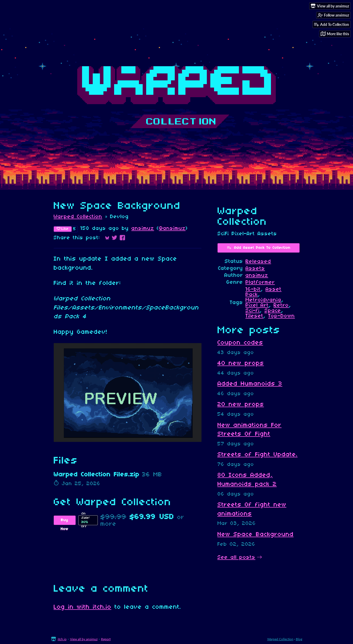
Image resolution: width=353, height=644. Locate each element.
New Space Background (256, 535)
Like (63, 229)
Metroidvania (263, 300)
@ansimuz (172, 229)
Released (258, 262)
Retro (281, 305)
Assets (255, 269)
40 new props (241, 363)
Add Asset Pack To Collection (259, 248)
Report (106, 639)
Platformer (260, 282)
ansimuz (143, 229)
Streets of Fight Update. (258, 455)
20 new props (241, 405)
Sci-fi (253, 311)
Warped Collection (78, 217)
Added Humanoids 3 (250, 384)
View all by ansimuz (84, 639)
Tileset (255, 316)
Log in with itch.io (83, 607)
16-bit (253, 289)
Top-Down (282, 316)
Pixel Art (257, 305)
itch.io (62, 639)
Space (273, 311)
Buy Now (65, 522)
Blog (299, 639)
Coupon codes (240, 343)
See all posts (236, 557)
